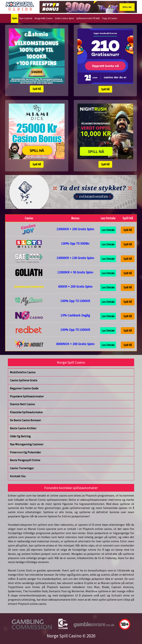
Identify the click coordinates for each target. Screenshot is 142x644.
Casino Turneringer (22, 468)
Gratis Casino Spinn (65, 18)
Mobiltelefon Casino (23, 372)
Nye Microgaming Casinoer (27, 444)
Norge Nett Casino (44, 18)
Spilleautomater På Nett (88, 18)
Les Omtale (108, 230)
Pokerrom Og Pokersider (25, 452)
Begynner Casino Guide (24, 388)
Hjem (15, 18)
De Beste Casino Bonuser (25, 420)
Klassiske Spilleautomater (26, 412)
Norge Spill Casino (64, 636)
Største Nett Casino (22, 404)
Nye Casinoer (26, 18)
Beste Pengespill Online (25, 460)
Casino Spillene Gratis (24, 380)
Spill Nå (37, 89)
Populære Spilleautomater (27, 396)
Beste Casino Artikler (23, 428)
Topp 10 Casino (110, 18)
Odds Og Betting (20, 436)
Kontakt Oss (18, 476)
